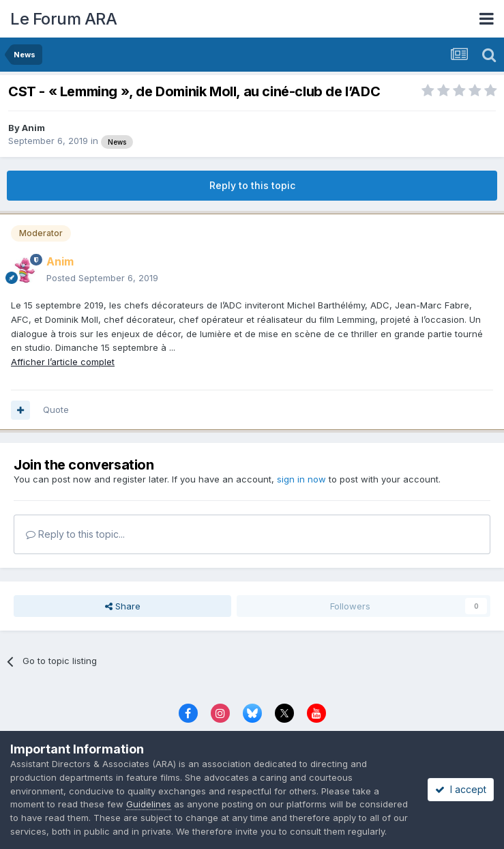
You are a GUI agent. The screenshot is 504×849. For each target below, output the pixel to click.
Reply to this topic (252, 185)
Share (123, 606)
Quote (56, 409)
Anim (33, 128)
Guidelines (149, 804)
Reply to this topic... (75, 534)
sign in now (301, 479)
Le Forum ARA (63, 19)
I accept (461, 789)
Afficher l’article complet (63, 362)
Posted (102, 278)
